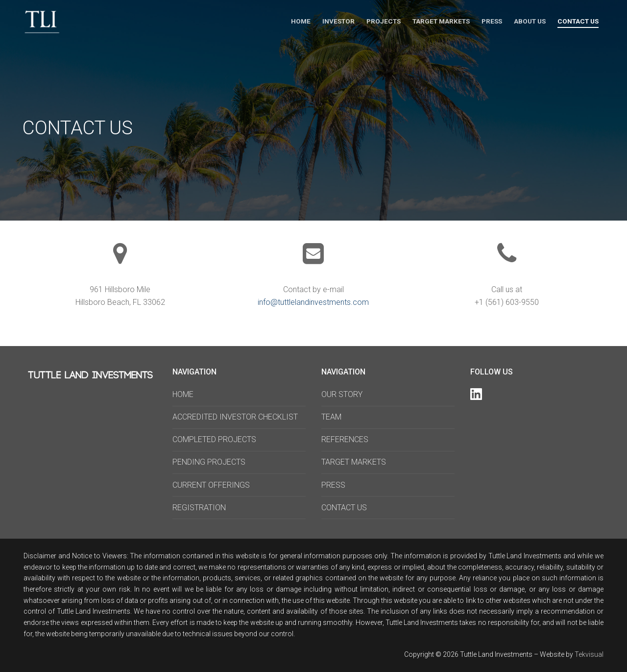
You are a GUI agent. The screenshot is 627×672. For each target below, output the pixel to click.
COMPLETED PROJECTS (214, 439)
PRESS (333, 485)
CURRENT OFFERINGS (211, 485)
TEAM (331, 417)
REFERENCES (345, 439)
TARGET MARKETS (354, 462)
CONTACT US (344, 508)
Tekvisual (589, 654)
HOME (183, 394)
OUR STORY (342, 394)
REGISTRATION (199, 508)
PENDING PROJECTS (209, 462)
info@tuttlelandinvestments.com (313, 302)
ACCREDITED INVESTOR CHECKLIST (235, 417)
